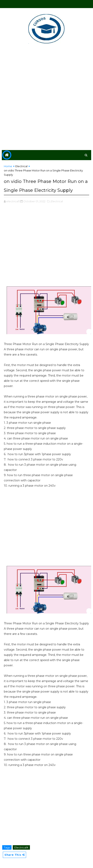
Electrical (21, 166)
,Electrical (57, 201)
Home (8, 166)
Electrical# (21, 847)
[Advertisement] (46, 98)
